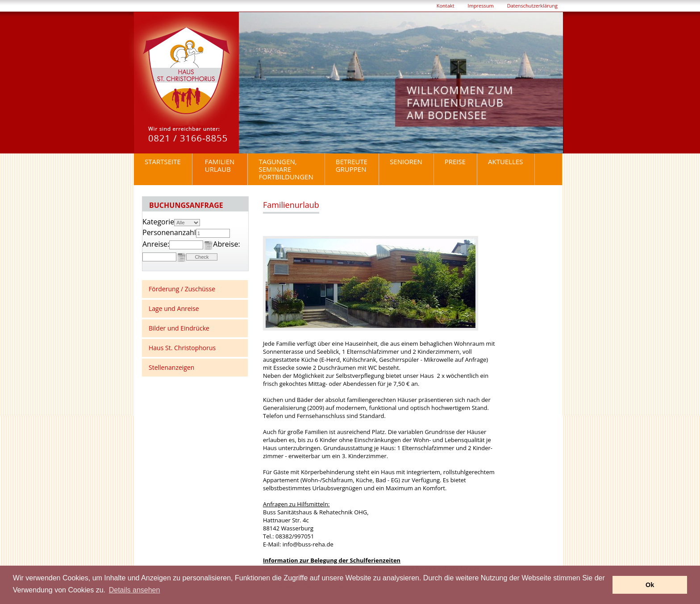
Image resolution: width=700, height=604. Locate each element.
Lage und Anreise (174, 308)
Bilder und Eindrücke (179, 328)
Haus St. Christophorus (182, 348)
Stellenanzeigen (171, 367)
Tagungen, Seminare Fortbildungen (286, 169)
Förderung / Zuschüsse (182, 289)
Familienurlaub (220, 165)
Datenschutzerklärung (532, 6)
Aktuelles (505, 161)
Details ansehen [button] (135, 590)
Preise (455, 161)
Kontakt (446, 6)
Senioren (406, 161)
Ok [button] (650, 585)
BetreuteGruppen (352, 165)
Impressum (481, 6)
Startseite (163, 161)
